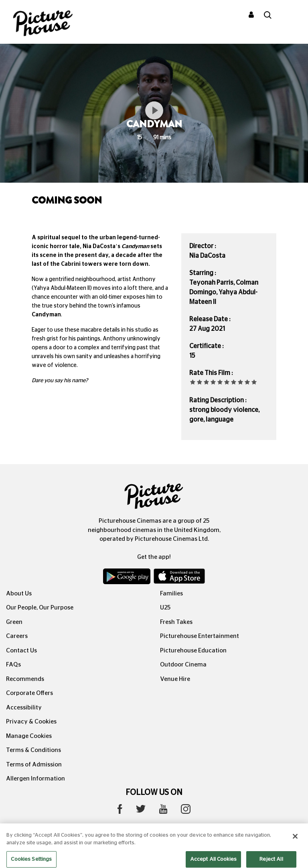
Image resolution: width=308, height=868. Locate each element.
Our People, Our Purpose (40, 608)
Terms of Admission (34, 765)
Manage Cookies (29, 736)
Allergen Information (35, 779)
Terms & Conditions (33, 750)
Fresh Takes (176, 622)
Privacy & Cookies (31, 722)
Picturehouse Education (193, 651)
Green (14, 622)
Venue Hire (175, 679)
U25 (165, 608)
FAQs (13, 665)
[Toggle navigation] (291, 16)
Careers (17, 636)
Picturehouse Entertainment (200, 636)
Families (171, 594)
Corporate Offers (29, 693)
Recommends (25, 679)
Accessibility (24, 708)
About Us (19, 594)
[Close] (295, 843)
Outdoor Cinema (183, 665)
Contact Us (21, 651)
